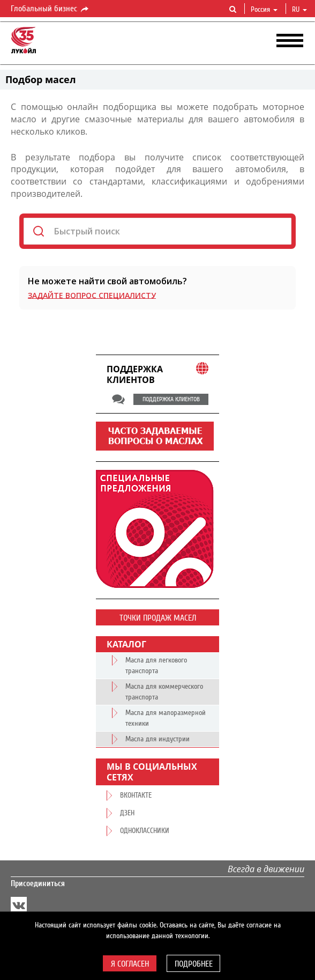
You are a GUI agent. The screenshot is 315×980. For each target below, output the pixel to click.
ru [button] (299, 10)
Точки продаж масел (158, 618)
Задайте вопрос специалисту (92, 295)
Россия (264, 10)
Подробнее (194, 964)
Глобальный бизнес (50, 9)
